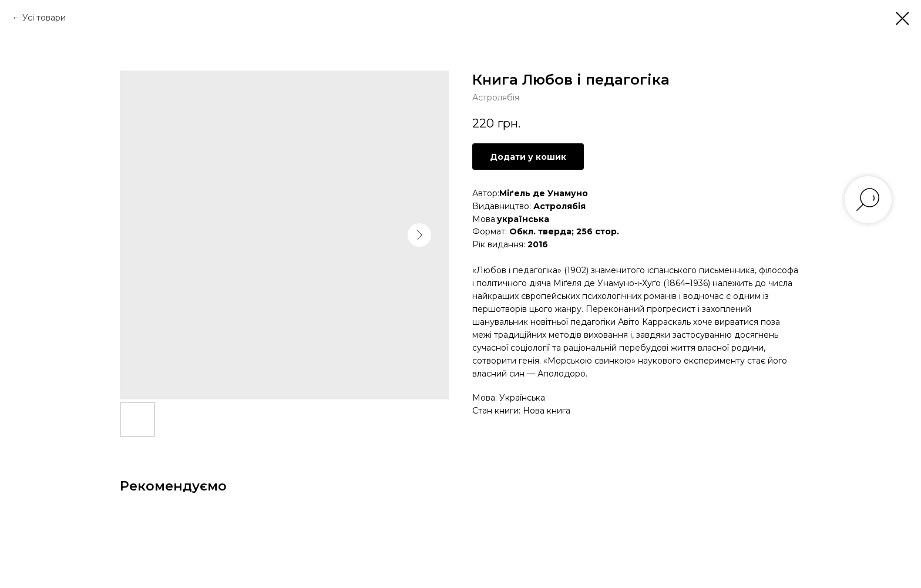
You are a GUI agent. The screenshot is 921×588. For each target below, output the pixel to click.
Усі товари (44, 18)
